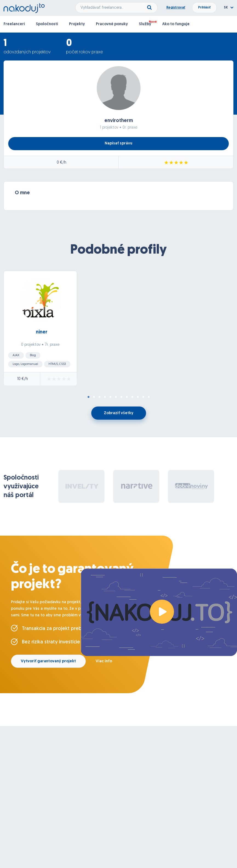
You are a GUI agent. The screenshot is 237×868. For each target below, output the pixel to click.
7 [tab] (121, 397)
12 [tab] (149, 397)
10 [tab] (138, 397)
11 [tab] (143, 397)
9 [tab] (132, 397)
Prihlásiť (204, 8)
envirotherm (119, 121)
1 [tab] (88, 397)
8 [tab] (127, 397)
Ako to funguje (176, 24)
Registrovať (176, 8)
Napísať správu (118, 143)
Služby (145, 24)
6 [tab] (116, 397)
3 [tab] (99, 397)
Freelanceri (14, 24)
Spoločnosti (47, 24)
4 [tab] (105, 397)
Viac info (104, 661)
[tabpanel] (118, 330)
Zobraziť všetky (119, 413)
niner (42, 332)
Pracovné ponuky (112, 24)
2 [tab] (94, 397)
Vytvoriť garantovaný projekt (48, 661)
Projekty (77, 24)
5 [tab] (110, 397)
